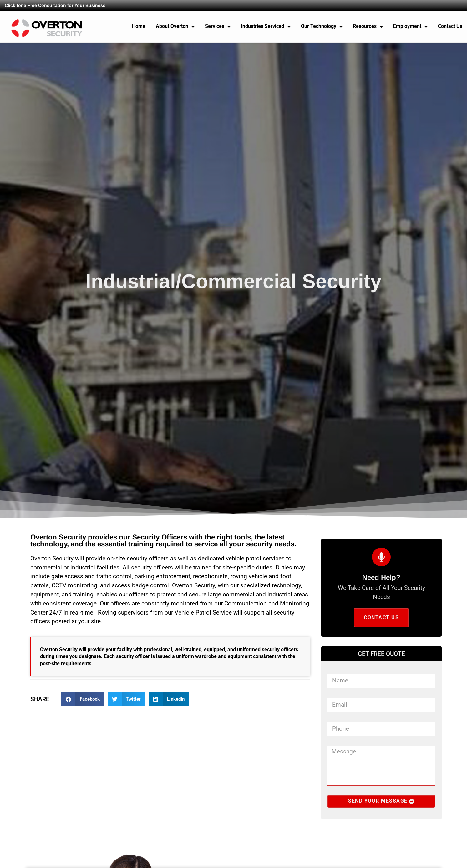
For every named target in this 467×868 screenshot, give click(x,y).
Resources (368, 27)
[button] (83, 699)
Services (218, 27)
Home (139, 26)
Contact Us (450, 26)
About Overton (175, 27)
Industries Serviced (266, 27)
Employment (410, 27)
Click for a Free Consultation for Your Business (55, 5)
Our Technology (322, 27)
